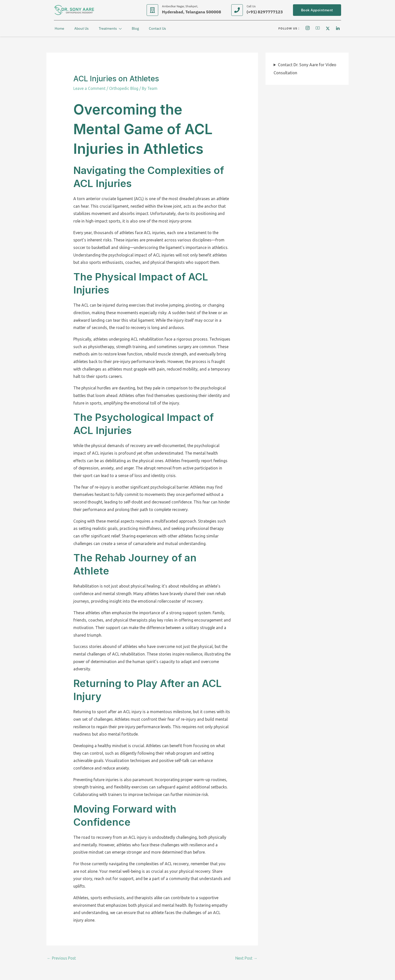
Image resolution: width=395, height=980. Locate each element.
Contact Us (157, 28)
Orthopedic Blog (124, 88)
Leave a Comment (90, 88)
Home (59, 28)
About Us (81, 28)
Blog (135, 28)
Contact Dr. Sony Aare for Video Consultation (305, 69)
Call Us (251, 6)
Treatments (109, 29)
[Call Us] (237, 10)
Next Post (246, 958)
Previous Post (62, 958)
